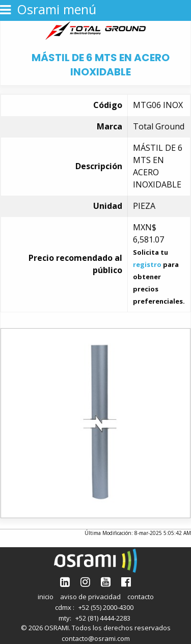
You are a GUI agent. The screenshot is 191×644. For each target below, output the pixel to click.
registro (147, 264)
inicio (46, 597)
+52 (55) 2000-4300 (106, 607)
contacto (141, 597)
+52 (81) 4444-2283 (103, 618)
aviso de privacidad (90, 597)
